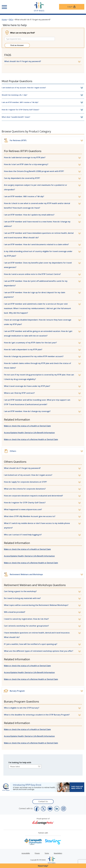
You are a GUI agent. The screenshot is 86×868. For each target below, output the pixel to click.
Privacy (37, 853)
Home (4, 20)
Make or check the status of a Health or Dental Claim (27, 426)
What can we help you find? (22, 33)
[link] (43, 787)
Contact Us (43, 802)
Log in (72, 7)
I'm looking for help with (20, 762)
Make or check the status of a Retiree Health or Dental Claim (31, 439)
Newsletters (58, 853)
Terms (47, 853)
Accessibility (26, 853)
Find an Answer (17, 45)
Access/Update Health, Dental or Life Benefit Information (29, 433)
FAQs (11, 20)
